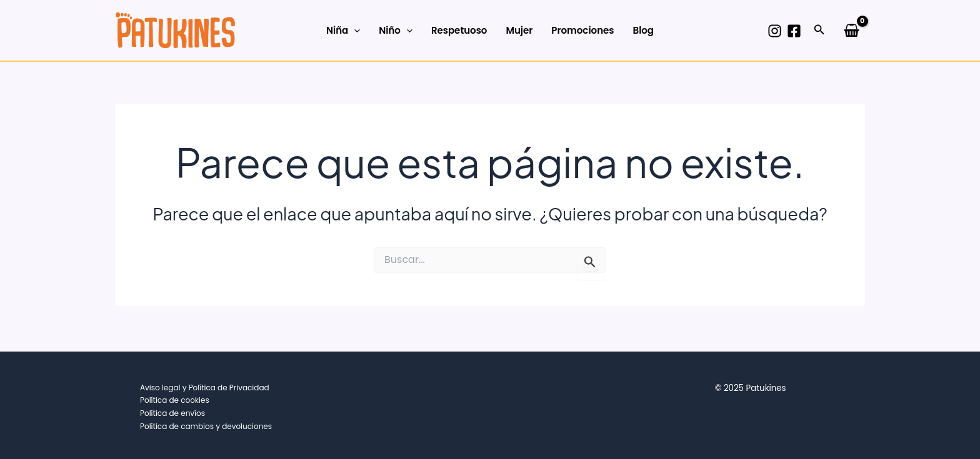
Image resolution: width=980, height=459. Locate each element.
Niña (343, 31)
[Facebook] (794, 31)
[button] (819, 31)
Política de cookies (175, 400)
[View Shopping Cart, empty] (852, 30)
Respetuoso (459, 30)
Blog (643, 30)
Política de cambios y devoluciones (206, 426)
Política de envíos (172, 413)
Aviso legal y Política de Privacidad (205, 387)
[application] (354, 31)
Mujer (519, 30)
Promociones (582, 30)
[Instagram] (775, 31)
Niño (396, 31)
